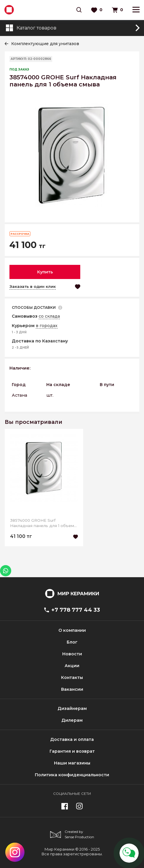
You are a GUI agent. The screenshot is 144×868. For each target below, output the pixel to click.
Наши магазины (72, 763)
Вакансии (72, 689)
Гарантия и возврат (72, 751)
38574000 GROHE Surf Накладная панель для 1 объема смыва (43, 523)
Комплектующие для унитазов (45, 44)
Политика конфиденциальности (72, 775)
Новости (72, 654)
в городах (47, 326)
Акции (72, 666)
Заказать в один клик (33, 286)
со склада (49, 316)
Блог (72, 642)
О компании (72, 630)
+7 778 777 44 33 (72, 610)
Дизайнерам (72, 708)
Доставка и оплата (72, 739)
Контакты (72, 677)
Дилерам (72, 720)
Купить (45, 272)
